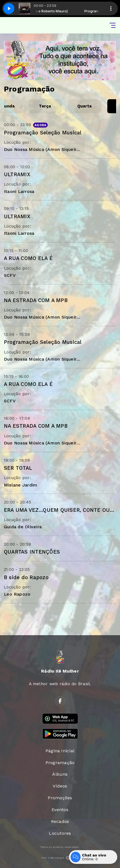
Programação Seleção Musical (43, 133)
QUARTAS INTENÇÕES (32, 552)
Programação (60, 763)
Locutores (60, 833)
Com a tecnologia (60, 858)
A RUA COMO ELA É (28, 258)
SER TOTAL (18, 468)
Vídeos (60, 786)
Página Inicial (60, 751)
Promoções (60, 798)
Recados (60, 821)
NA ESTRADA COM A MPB (36, 300)
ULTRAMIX (17, 174)
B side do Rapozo (26, 577)
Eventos (60, 810)
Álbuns (60, 774)
